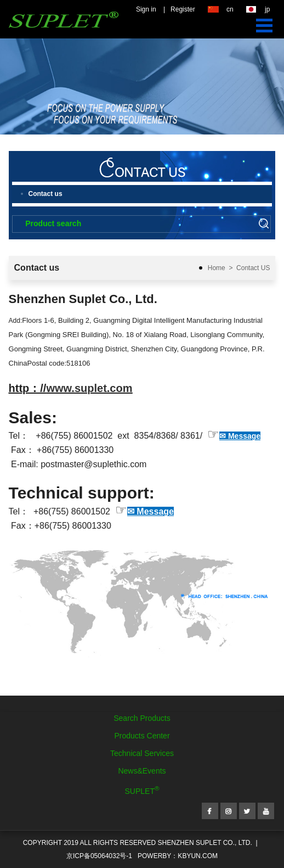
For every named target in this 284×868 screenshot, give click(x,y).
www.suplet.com (89, 388)
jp (267, 9)
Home (217, 268)
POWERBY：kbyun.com (178, 856)
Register (183, 9)
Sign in (146, 9)
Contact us (46, 194)
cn (230, 9)
